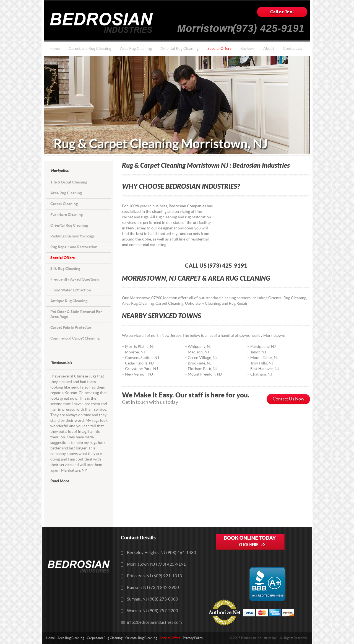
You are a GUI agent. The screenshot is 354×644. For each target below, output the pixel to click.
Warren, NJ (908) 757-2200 (153, 611)
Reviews (247, 49)
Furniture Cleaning (67, 215)
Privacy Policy (193, 638)
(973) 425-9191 (269, 26)
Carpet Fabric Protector (71, 328)
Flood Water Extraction (71, 290)
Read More (60, 481)
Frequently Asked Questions (75, 279)
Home (55, 49)
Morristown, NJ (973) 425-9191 (156, 564)
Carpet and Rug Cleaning (90, 49)
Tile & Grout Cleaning (69, 182)
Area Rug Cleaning (136, 49)
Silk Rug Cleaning (65, 269)
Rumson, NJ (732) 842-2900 (153, 588)
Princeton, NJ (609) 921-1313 (154, 576)
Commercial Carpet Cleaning (75, 338)
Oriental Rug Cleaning (180, 49)
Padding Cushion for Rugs (72, 236)
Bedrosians (103, 23)
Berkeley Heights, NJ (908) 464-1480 (162, 553)
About (269, 49)
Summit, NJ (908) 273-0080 (153, 599)
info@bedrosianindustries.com (154, 623)
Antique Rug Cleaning (69, 301)
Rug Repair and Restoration (74, 247)
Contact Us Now (288, 399)
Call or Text (282, 12)
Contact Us (292, 49)
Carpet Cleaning (64, 204)
